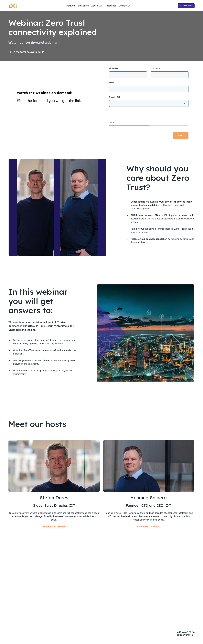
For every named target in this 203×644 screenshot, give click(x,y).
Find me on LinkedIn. (54, 555)
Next (181, 135)
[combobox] (149, 103)
